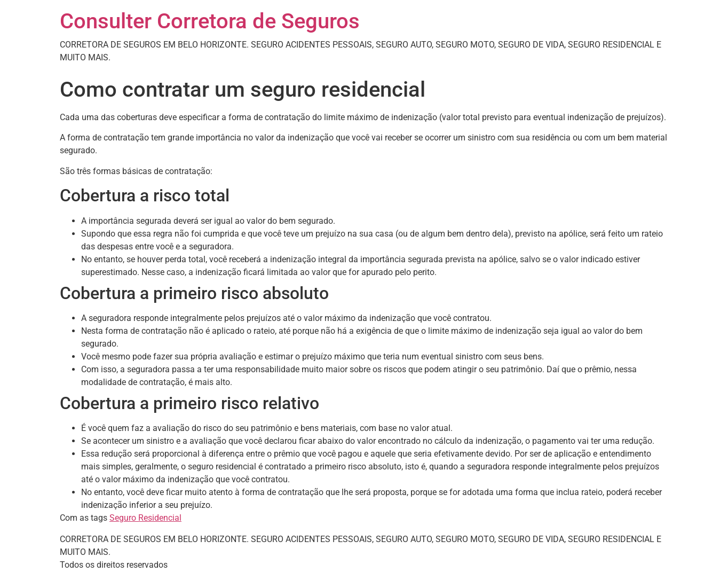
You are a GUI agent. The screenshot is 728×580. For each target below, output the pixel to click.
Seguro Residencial (145, 518)
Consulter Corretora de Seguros (210, 21)
